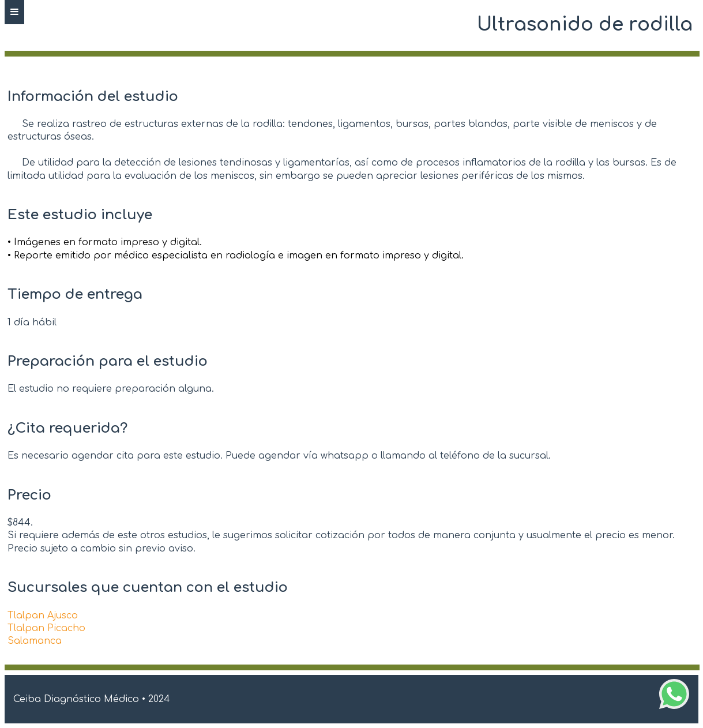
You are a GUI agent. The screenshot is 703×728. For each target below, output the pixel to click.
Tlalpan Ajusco (43, 616)
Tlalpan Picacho (46, 628)
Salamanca (35, 641)
